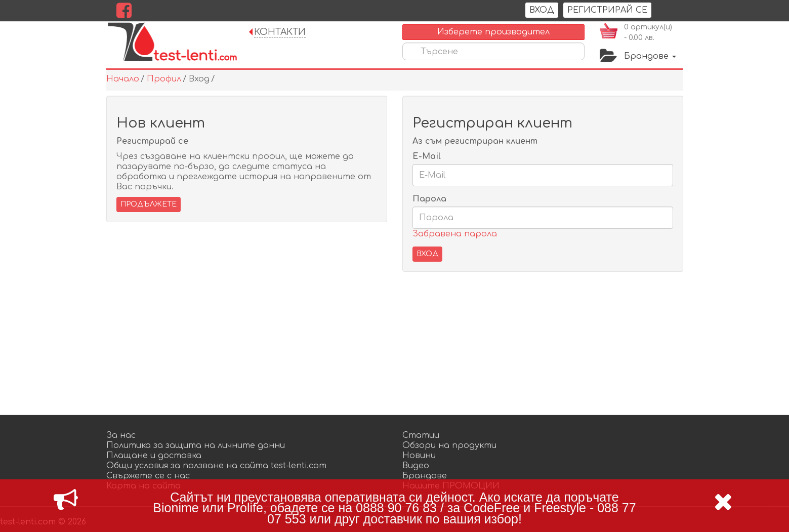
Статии (421, 435)
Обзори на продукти (449, 445)
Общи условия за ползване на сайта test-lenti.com (216, 466)
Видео (416, 466)
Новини (419, 456)
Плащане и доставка (154, 456)
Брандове (650, 56)
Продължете (149, 204)
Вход (542, 10)
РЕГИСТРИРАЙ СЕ (607, 10)
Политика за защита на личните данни (196, 445)
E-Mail (427, 156)
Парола (429, 199)
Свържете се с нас (148, 476)
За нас (121, 435)
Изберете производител (493, 32)
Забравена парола (455, 234)
